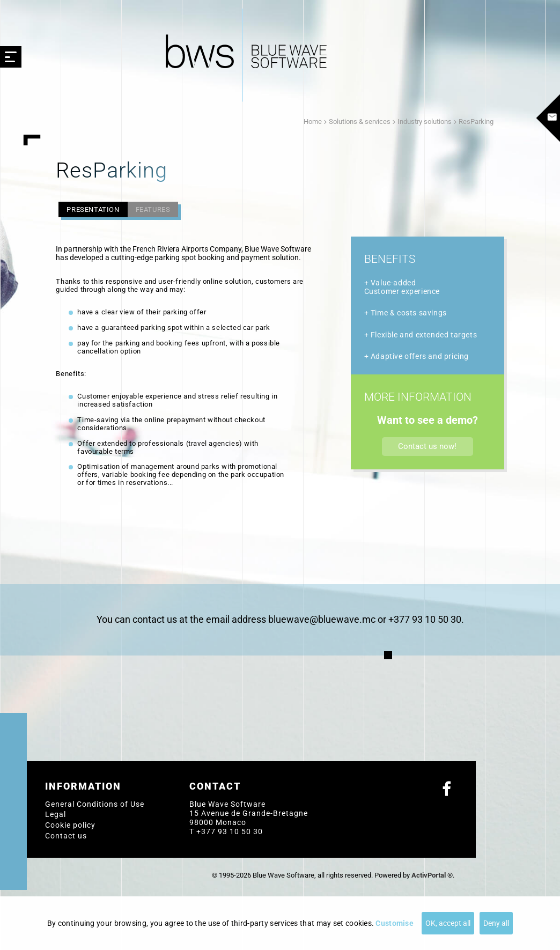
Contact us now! (427, 446)
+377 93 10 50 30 (230, 831)
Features (153, 209)
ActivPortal (429, 875)
